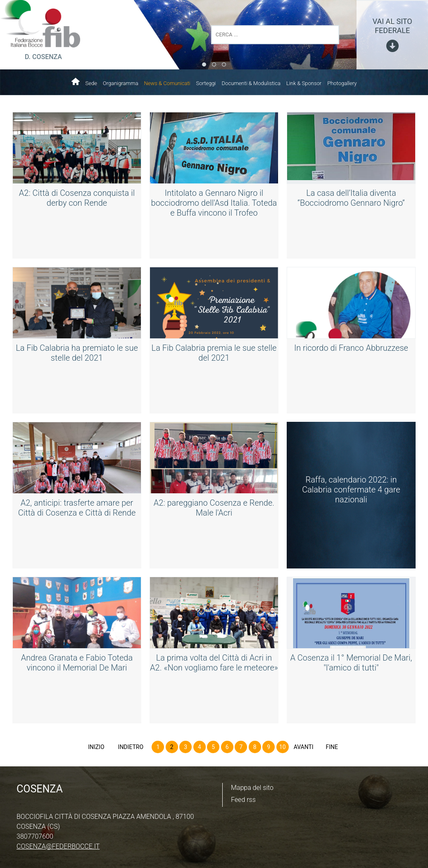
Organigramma (121, 83)
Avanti (304, 747)
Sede (91, 83)
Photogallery (342, 83)
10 (283, 747)
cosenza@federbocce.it (58, 846)
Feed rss (243, 800)
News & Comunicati (167, 83)
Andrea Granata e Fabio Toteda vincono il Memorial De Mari (77, 663)
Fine (332, 747)
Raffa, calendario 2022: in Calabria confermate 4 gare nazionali (351, 490)
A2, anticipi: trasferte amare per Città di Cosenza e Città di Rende (77, 508)
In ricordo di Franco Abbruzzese (351, 348)
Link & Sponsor (304, 83)
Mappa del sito (252, 788)
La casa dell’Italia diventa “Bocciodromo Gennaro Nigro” (351, 198)
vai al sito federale (392, 26)
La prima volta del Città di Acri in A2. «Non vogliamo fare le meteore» (214, 663)
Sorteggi (206, 83)
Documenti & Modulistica (251, 83)
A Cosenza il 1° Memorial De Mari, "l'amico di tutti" (351, 663)
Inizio (96, 747)
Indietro (131, 747)
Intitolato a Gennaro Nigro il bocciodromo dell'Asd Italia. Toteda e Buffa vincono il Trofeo (214, 203)
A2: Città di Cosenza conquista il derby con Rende (77, 198)
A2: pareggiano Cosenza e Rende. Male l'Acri (214, 508)
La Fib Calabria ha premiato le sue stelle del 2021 (77, 353)
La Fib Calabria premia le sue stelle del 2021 (214, 353)
